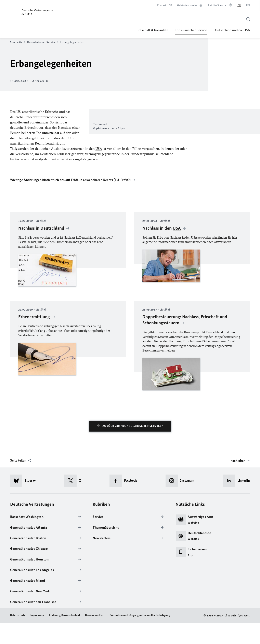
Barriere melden (95, 636)
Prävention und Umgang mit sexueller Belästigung (140, 636)
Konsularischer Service (191, 30)
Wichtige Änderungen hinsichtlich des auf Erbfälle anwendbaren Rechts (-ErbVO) (70, 201)
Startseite (18, 42)
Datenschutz (18, 636)
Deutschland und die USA (232, 30)
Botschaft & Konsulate (152, 30)
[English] (248, 5)
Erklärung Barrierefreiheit (64, 636)
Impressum (37, 636)
